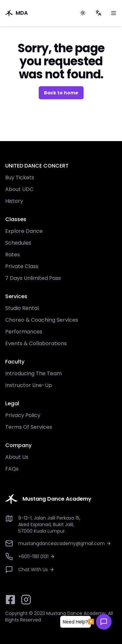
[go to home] (37, 13)
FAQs (12, 469)
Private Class (22, 266)
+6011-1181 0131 (37, 556)
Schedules (18, 243)
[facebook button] (10, 600)
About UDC (19, 189)
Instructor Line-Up (29, 385)
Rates (13, 255)
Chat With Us (36, 570)
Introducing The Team (34, 373)
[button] (75, 622)
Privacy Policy (23, 415)
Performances (24, 332)
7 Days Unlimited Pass (33, 278)
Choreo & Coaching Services (42, 320)
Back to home (61, 93)
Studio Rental (22, 308)
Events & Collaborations (36, 343)
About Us (17, 457)
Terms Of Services (29, 427)
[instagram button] (26, 600)
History (14, 201)
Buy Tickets (20, 177)
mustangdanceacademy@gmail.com (65, 543)
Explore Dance (24, 231)
